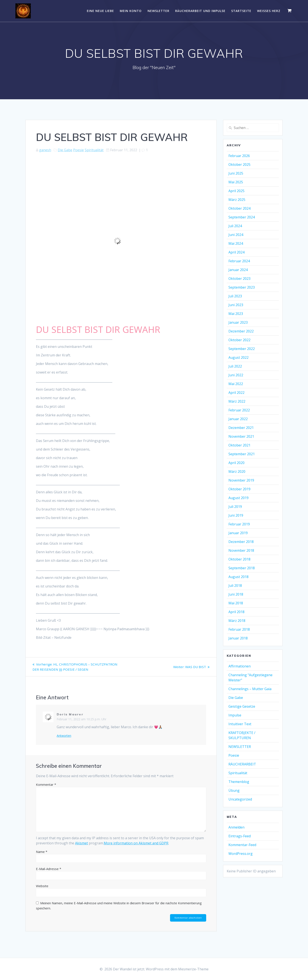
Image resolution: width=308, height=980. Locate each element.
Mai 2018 (236, 603)
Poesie (78, 150)
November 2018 (241, 550)
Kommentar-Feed (242, 845)
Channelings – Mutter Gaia (250, 689)
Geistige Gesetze (242, 706)
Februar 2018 (239, 629)
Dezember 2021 (241, 428)
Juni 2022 (236, 375)
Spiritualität (94, 150)
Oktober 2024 (239, 208)
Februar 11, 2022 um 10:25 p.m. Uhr (81, 724)
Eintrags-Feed (240, 836)
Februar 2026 (239, 156)
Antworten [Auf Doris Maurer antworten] (64, 741)
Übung (234, 790)
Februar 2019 (239, 524)
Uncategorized (240, 799)
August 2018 (238, 577)
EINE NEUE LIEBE (100, 11)
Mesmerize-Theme (193, 969)
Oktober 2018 (239, 559)
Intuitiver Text (240, 724)
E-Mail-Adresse (49, 874)
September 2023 (242, 287)
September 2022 (242, 349)
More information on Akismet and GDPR (136, 848)
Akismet (81, 848)
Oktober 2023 (239, 279)
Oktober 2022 (239, 340)
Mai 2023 (236, 314)
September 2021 (242, 454)
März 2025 (237, 200)
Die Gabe (65, 150)
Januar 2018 (238, 638)
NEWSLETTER (158, 11)
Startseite (241, 11)
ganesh (45, 150)
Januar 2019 (238, 533)
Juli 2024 (235, 226)
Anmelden (236, 827)
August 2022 (238, 357)
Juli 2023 (235, 296)
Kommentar (46, 790)
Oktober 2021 (239, 445)
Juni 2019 (236, 515)
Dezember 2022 (241, 331)
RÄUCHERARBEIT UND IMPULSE (200, 11)
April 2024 (236, 252)
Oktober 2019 (239, 489)
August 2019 (238, 498)
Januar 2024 (238, 270)
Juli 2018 (235, 586)
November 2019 (241, 480)
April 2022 (236, 393)
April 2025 (236, 191)
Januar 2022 (238, 419)
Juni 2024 (236, 235)
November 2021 (241, 436)
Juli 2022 (235, 366)
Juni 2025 (236, 173)
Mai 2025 (236, 182)
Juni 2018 (236, 594)
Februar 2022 (239, 410)
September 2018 (242, 568)
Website (42, 891)
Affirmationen (240, 666)
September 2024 (242, 217)
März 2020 (237, 471)
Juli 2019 (235, 507)
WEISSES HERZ (269, 11)
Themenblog (239, 782)
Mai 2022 (236, 384)
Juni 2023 (236, 305)
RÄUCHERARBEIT (242, 764)
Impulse (235, 715)
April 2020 (236, 463)
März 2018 (237, 621)
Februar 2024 (239, 261)
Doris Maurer (70, 719)
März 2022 (237, 401)
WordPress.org (241, 854)
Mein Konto (131, 11)
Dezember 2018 (241, 542)
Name (42, 857)
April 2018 (236, 612)
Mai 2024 (236, 243)
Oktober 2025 (239, 165)
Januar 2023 (238, 322)
